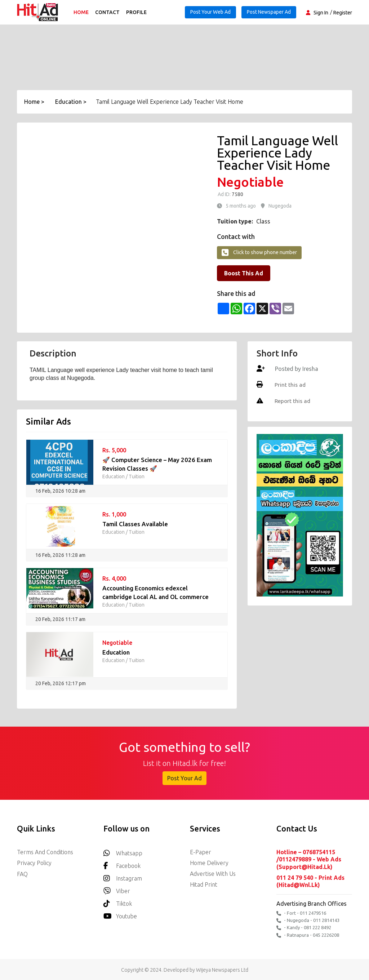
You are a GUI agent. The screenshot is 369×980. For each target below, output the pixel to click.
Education (114, 476)
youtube (120, 914)
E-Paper (201, 852)
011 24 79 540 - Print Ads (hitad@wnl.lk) (310, 881)
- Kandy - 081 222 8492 (304, 927)
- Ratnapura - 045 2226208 (308, 934)
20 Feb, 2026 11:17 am (60, 619)
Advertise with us (213, 874)
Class (263, 221)
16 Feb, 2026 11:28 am (60, 555)
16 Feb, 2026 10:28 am (60, 491)
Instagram (123, 876)
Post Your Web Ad (210, 12)
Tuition (137, 476)
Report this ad (292, 400)
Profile (137, 12)
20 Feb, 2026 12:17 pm (61, 683)
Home (82, 12)
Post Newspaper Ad (269, 12)
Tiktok (118, 902)
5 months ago (241, 206)
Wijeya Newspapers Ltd (222, 969)
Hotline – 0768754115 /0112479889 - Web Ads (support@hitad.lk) (309, 859)
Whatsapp (123, 851)
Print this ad (290, 385)
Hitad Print (204, 884)
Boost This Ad (244, 273)
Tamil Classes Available (135, 524)
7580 (237, 194)
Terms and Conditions (45, 852)
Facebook (122, 864)
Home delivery (209, 863)
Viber (117, 889)
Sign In (321, 13)
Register (343, 13)
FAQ (22, 874)
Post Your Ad (184, 778)
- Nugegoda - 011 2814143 (308, 920)
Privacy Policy (34, 863)
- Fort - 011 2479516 (301, 912)
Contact (108, 12)
